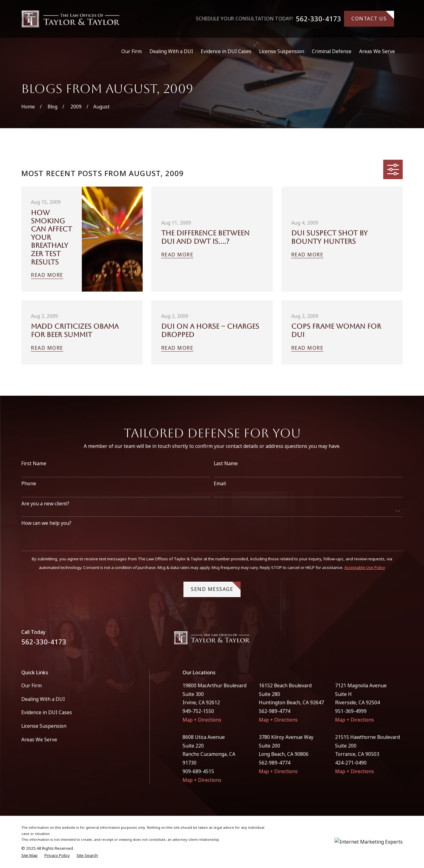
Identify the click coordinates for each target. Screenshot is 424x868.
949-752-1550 (198, 711)
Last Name (226, 472)
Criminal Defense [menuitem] (332, 51)
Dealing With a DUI (43, 699)
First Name (34, 472)
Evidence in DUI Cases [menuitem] (226, 51)
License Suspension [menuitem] (282, 51)
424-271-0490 (351, 763)
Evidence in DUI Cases (47, 712)
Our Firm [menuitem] (132, 51)
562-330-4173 (319, 19)
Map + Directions (202, 720)
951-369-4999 (351, 711)
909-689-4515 (198, 771)
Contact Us (373, 16)
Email (220, 492)
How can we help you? (46, 531)
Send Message (216, 595)
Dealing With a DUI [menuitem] (171, 51)
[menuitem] (29, 855)
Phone (29, 492)
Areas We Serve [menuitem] (377, 51)
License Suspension (44, 726)
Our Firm (31, 685)
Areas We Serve (39, 739)
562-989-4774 (275, 711)
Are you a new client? (45, 512)
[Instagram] (399, 640)
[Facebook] (384, 640)
